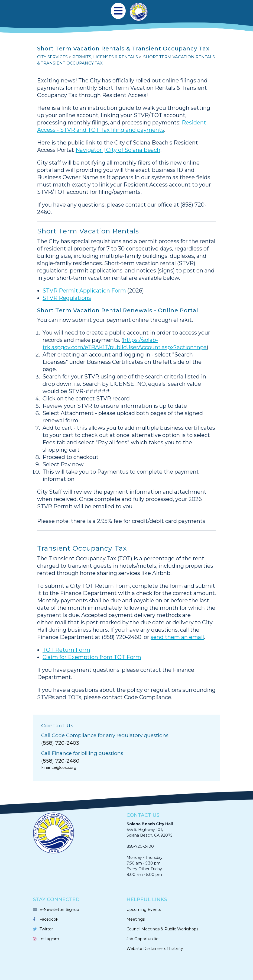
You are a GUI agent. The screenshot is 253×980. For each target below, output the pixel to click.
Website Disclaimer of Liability (155, 949)
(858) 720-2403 (60, 743)
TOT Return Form (66, 650)
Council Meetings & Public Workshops (162, 929)
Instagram (49, 939)
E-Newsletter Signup (59, 910)
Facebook (49, 919)
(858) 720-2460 (60, 761)
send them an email (177, 637)
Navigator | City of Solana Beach (118, 150)
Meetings (136, 919)
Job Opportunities (143, 939)
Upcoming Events (144, 910)
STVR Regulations (67, 298)
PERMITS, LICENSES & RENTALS (105, 57)
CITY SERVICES (52, 57)
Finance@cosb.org (59, 767)
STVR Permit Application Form (84, 291)
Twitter (46, 929)
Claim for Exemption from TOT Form (92, 657)
